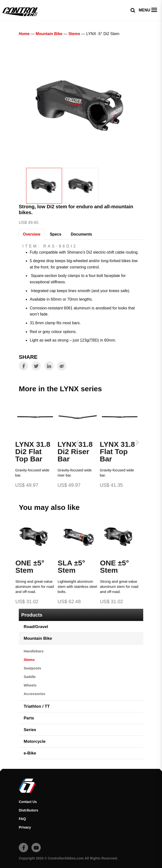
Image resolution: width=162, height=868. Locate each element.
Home (24, 34)
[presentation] (77, 443)
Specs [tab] (56, 234)
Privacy (25, 827)
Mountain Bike (49, 34)
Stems (74, 34)
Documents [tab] (81, 234)
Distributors (28, 810)
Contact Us (28, 802)
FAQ (22, 819)
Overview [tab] (32, 234)
